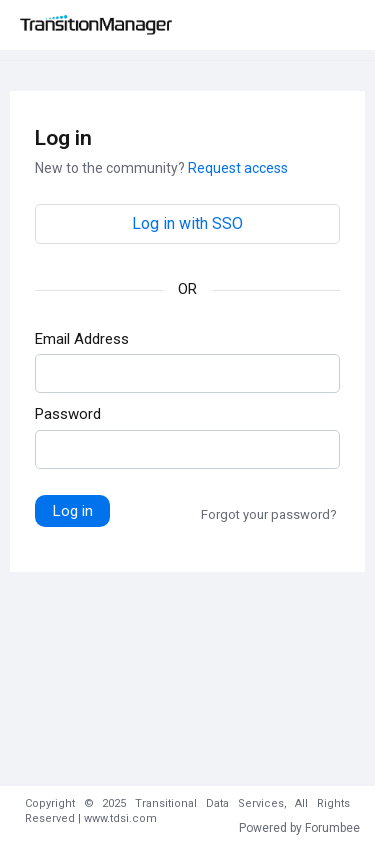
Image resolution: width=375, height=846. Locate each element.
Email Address (82, 339)
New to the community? (111, 168)
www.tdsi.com (120, 818)
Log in (73, 511)
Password (68, 414)
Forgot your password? (269, 514)
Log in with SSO (187, 223)
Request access (238, 168)
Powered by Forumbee (299, 828)
